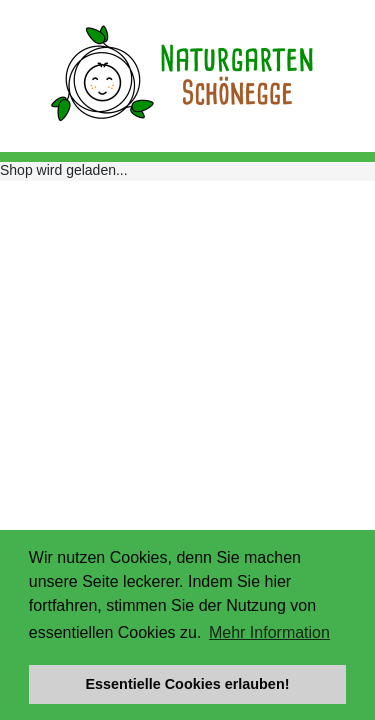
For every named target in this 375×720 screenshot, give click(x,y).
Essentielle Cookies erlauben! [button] (188, 684)
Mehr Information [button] (269, 632)
